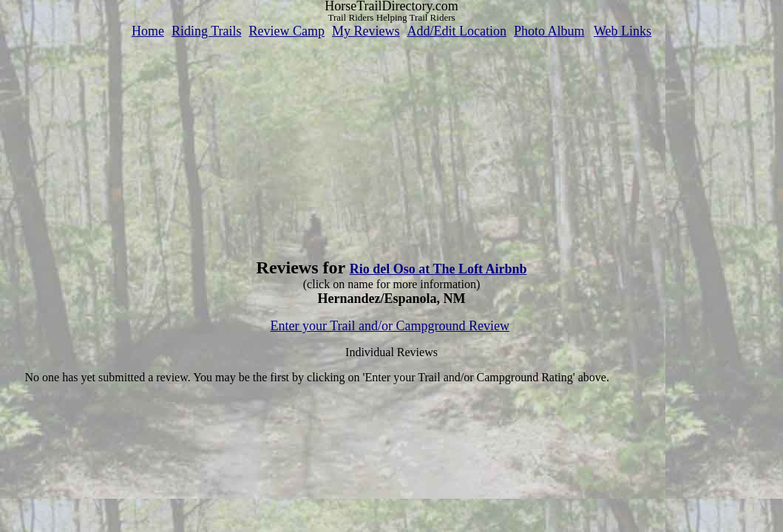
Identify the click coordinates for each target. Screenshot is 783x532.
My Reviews (366, 31)
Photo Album (549, 31)
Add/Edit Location (456, 31)
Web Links (623, 31)
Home (148, 31)
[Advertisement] (392, 143)
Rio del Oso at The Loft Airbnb (438, 269)
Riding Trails (207, 31)
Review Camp (287, 31)
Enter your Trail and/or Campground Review (390, 326)
